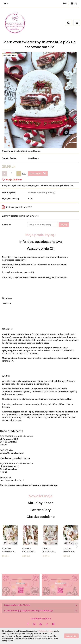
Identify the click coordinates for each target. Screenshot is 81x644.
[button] (74, 3)
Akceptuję (71, 636)
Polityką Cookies (46, 631)
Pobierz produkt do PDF (17, 207)
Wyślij (64, 225)
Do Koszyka (38, 173)
